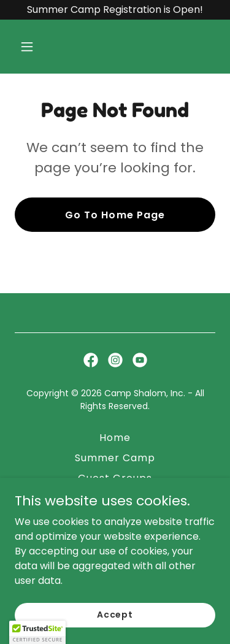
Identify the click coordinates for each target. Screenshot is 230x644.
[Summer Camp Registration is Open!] (115, 10)
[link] (91, 360)
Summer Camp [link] (115, 458)
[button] (38, 47)
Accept (115, 615)
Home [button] (115, 438)
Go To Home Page (115, 215)
